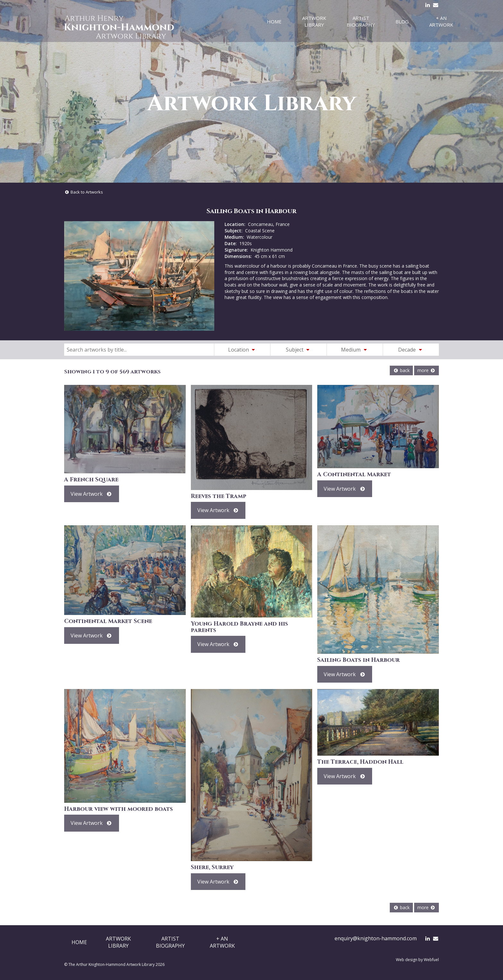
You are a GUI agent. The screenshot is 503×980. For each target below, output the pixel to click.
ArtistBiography (170, 942)
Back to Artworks (84, 192)
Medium (355, 350)
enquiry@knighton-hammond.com (376, 938)
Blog (402, 21)
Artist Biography (361, 21)
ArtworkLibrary (118, 942)
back (401, 370)
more (426, 370)
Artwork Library (314, 21)
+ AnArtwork (222, 942)
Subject (299, 350)
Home (274, 21)
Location (243, 350)
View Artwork (92, 494)
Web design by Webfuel (417, 960)
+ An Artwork (441, 21)
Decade (411, 350)
